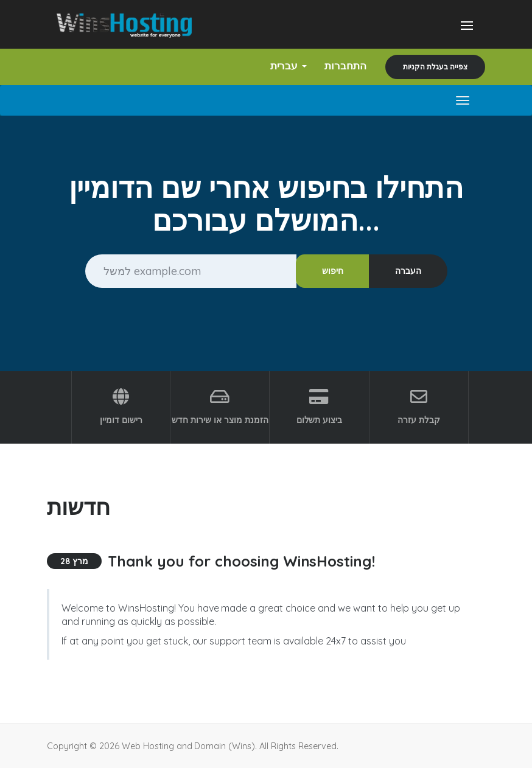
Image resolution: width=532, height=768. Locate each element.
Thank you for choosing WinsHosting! (241, 561)
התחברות (344, 65)
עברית (284, 65)
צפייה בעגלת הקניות (435, 67)
